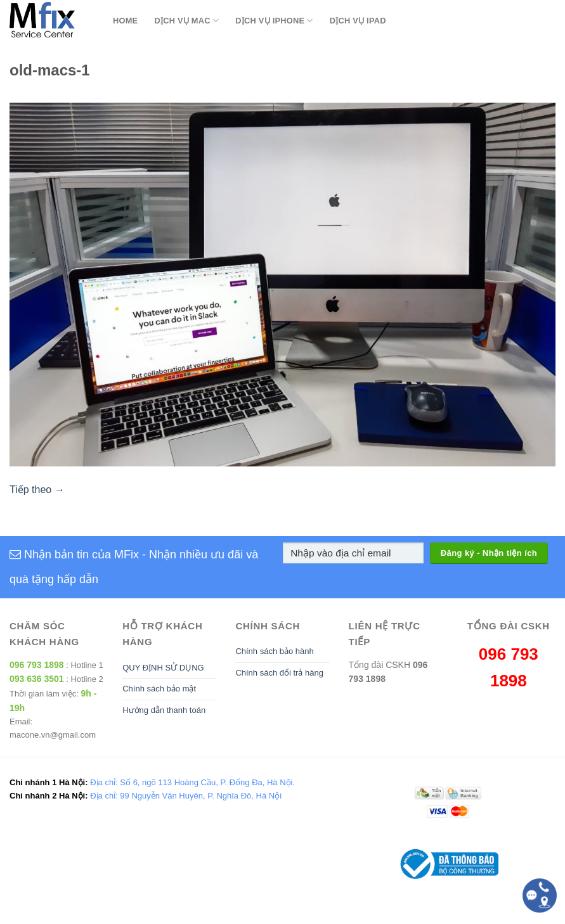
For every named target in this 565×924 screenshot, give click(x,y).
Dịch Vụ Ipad (358, 21)
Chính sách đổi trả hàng (279, 673)
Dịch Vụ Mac (186, 21)
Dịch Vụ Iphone (274, 21)
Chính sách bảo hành (274, 651)
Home (125, 21)
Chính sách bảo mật (159, 689)
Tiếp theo (37, 490)
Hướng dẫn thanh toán (164, 710)
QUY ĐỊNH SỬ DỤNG (163, 668)
